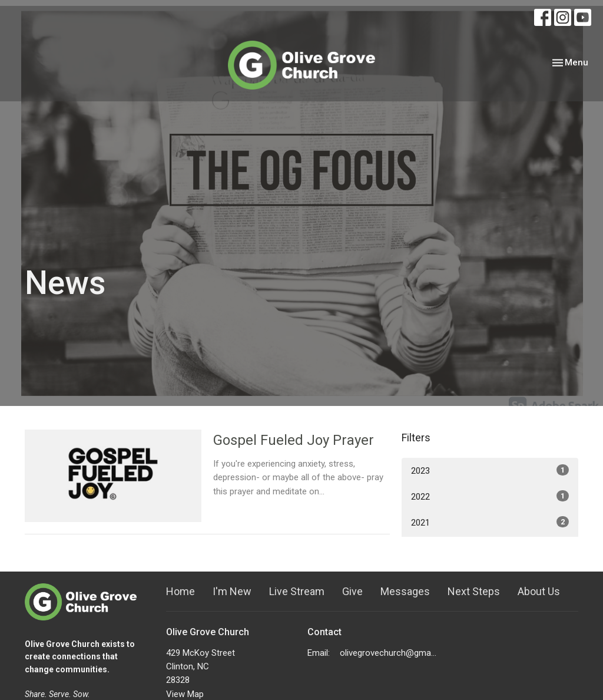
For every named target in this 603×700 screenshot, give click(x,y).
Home (180, 591)
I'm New (232, 591)
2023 (490, 470)
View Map (185, 694)
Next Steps (474, 591)
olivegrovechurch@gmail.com (388, 653)
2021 (490, 522)
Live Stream (297, 591)
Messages (405, 591)
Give (352, 591)
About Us (539, 591)
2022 (490, 496)
